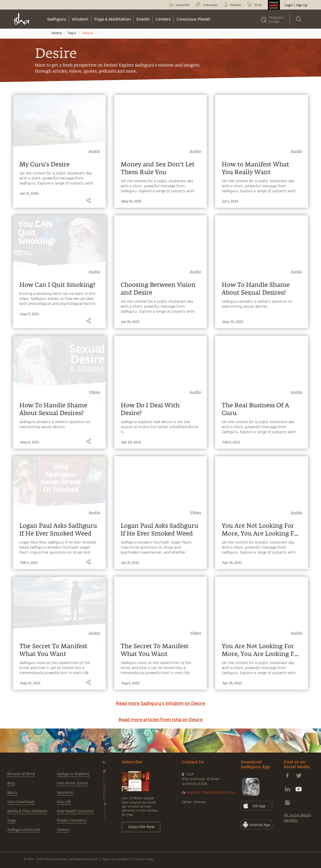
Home (57, 33)
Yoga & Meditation (112, 19)
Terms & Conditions (116, 859)
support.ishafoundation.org (210, 792)
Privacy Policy (144, 859)
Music (13, 793)
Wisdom (80, 19)
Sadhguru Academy (73, 774)
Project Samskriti (72, 820)
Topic (72, 33)
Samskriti (65, 793)
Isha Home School (72, 783)
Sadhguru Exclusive (24, 830)
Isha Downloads (21, 802)
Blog (11, 783)
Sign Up (302, 5)
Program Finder (276, 20)
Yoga (11, 820)
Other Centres (194, 802)
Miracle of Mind (21, 774)
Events (143, 19)
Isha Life (64, 802)
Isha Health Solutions (75, 811)
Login (289, 5)
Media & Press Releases (27, 811)
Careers (63, 830)
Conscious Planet (193, 19)
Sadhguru (57, 19)
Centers (163, 19)
